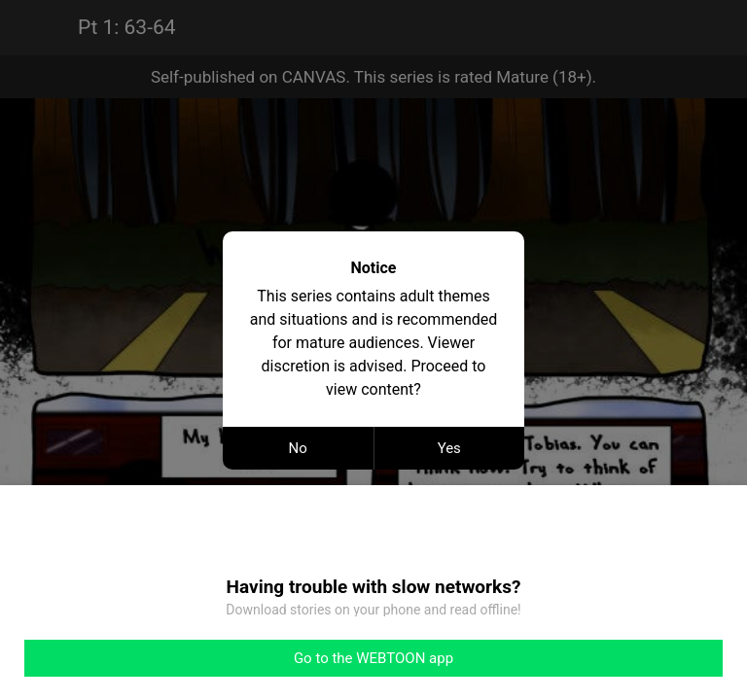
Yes (449, 448)
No (298, 448)
